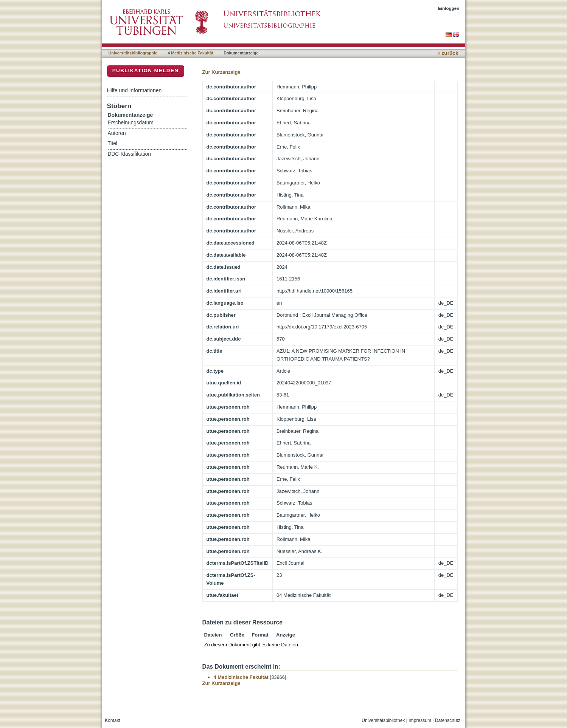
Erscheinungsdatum (131, 123)
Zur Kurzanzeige (221, 72)
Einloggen (449, 8)
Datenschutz (448, 720)
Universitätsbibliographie (133, 53)
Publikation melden (146, 70)
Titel (113, 143)
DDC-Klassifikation (129, 154)
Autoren (117, 133)
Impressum (420, 720)
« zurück (448, 53)
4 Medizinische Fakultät (190, 53)
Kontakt (113, 720)
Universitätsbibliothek (383, 720)
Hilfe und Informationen (134, 90)
